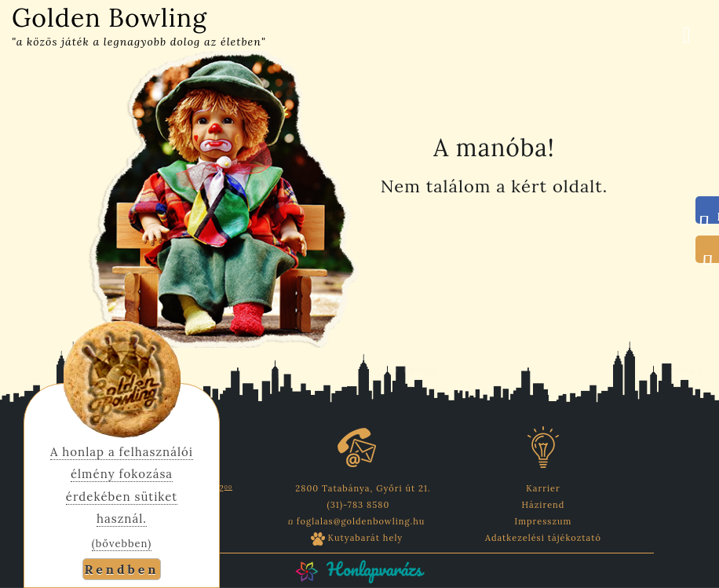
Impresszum (544, 521)
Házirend (544, 505)
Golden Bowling (109, 18)
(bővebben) (122, 544)
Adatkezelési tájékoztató (543, 538)
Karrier (543, 488)
